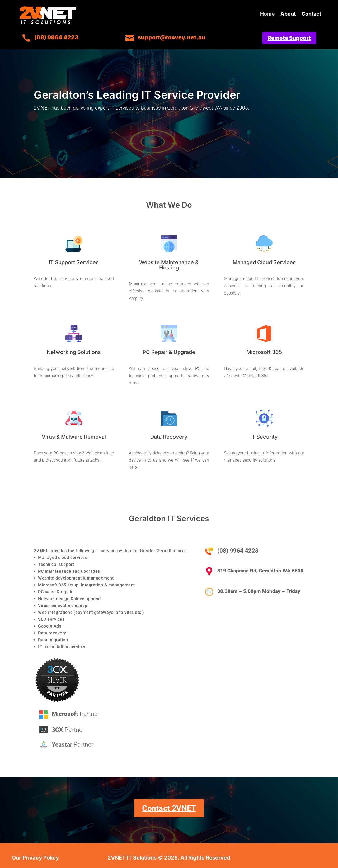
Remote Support (289, 38)
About (288, 15)
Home (267, 15)
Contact (311, 15)
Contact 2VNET (169, 808)
